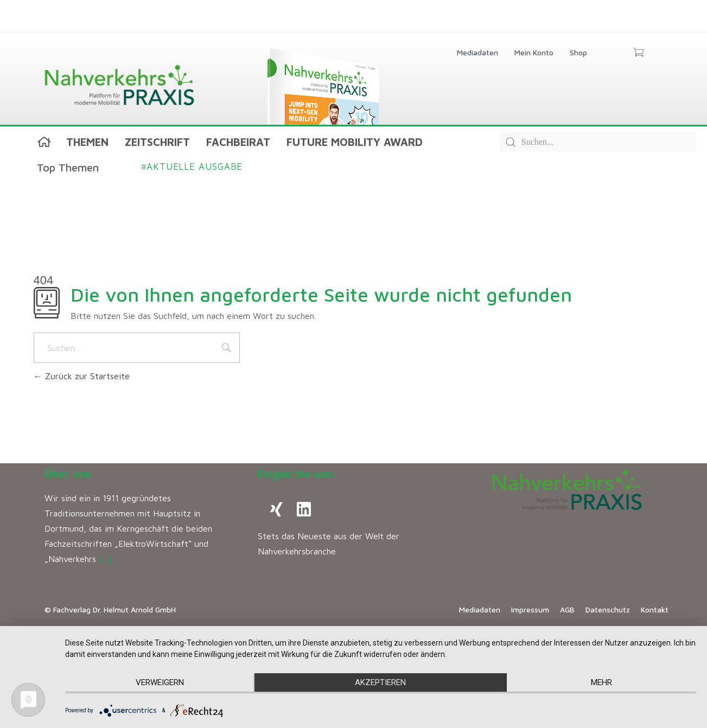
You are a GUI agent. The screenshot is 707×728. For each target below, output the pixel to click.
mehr (601, 682)
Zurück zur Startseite (82, 376)
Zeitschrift (157, 142)
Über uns (68, 474)
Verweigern (160, 682)
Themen (87, 142)
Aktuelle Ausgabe (192, 167)
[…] (106, 559)
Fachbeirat (238, 142)
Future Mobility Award (355, 142)
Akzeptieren (380, 682)
